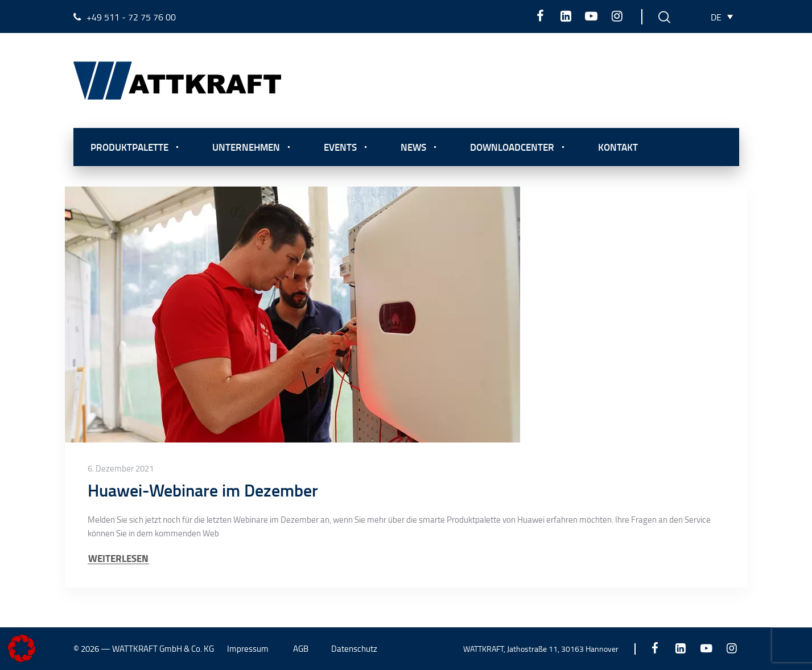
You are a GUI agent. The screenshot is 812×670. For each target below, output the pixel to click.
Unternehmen (246, 147)
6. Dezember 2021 (121, 469)
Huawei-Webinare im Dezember (203, 490)
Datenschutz (354, 649)
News (413, 147)
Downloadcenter (512, 147)
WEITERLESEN (118, 558)
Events (340, 147)
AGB (301, 649)
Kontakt (618, 147)
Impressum (248, 649)
